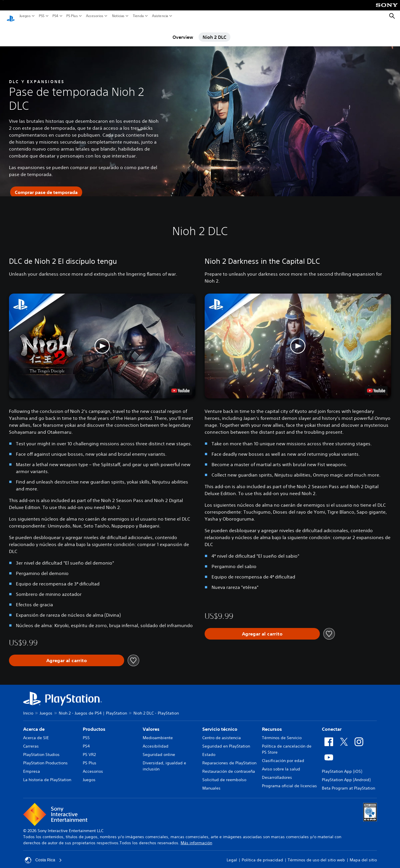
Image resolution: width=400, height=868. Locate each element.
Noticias (118, 16)
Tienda (138, 16)
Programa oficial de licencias (289, 780)
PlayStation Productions (45, 757)
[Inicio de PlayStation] (11, 16)
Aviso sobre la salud (281, 763)
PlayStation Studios (41, 749)
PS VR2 (89, 749)
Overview (183, 32)
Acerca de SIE (36, 732)
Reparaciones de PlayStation (229, 757)
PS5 (42, 16)
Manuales (211, 783)
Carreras (31, 741)
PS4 (55, 16)
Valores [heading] (151, 724)
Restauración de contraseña (229, 766)
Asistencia (160, 16)
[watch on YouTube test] (180, 385)
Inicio (28, 708)
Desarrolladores (277, 772)
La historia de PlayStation (47, 774)
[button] (102, 340)
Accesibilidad (156, 741)
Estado (209, 749)
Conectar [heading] (332, 724)
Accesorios (95, 16)
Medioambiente (158, 732)
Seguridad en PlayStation (226, 741)
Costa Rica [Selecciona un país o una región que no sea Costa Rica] (43, 855)
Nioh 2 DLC (214, 32)
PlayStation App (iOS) (342, 766)
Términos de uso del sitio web (316, 855)
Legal (232, 855)
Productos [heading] (94, 724)
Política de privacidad (262, 855)
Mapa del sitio (363, 855)
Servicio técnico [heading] (220, 724)
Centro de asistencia (222, 732)
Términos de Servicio (282, 732)
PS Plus (72, 16)
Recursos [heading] (272, 724)
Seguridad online (159, 749)
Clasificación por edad (283, 755)
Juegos (25, 16)
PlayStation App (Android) (346, 774)
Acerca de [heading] (34, 724)
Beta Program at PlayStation (348, 783)
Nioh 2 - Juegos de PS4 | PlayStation (93, 708)
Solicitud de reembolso (224, 774)
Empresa (32, 766)
